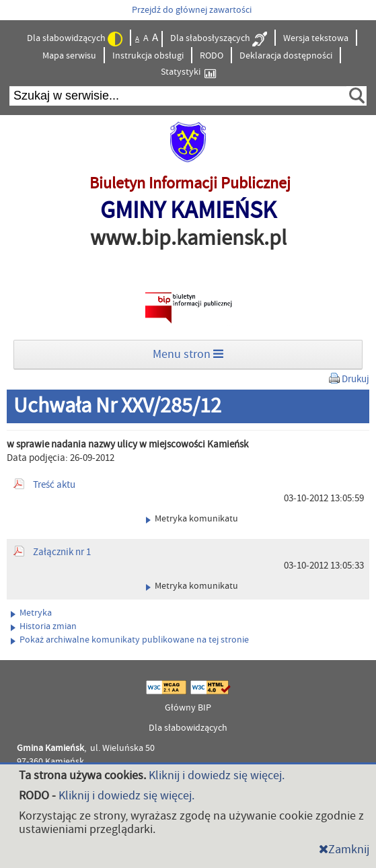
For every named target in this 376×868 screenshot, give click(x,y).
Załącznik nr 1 (62, 552)
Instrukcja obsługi (148, 56)
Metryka (31, 613)
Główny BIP (188, 708)
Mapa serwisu (69, 56)
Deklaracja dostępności (286, 56)
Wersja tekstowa (316, 38)
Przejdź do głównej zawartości (192, 10)
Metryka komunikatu (192, 519)
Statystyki (188, 72)
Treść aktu (54, 485)
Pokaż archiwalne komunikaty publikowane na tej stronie (130, 640)
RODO (212, 56)
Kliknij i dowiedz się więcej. (217, 775)
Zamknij (344, 849)
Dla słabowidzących (75, 39)
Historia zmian (44, 626)
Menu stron (188, 354)
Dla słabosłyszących (219, 39)
